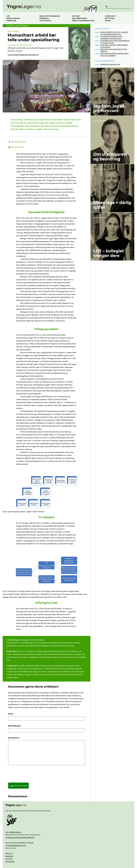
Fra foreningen (80, 18)
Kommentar (14, 738)
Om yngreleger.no (13, 832)
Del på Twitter (16, 147)
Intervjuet (110, 16)
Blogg (108, 20)
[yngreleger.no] (41, 6)
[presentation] (28, 775)
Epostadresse (14, 726)
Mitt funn (110, 18)
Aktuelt (76, 16)
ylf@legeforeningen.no (16, 845)
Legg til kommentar (18, 786)
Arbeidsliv (44, 18)
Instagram (10, 861)
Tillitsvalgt (45, 20)
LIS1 (8, 16)
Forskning (11, 20)
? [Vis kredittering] (87, 109)
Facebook (9, 856)
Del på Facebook (17, 142)
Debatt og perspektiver (83, 20)
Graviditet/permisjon (50, 16)
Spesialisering (13, 18)
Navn (11, 714)
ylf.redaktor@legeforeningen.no (20, 837)
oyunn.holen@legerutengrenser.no (23, 55)
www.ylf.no (11, 848)
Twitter (9, 859)
